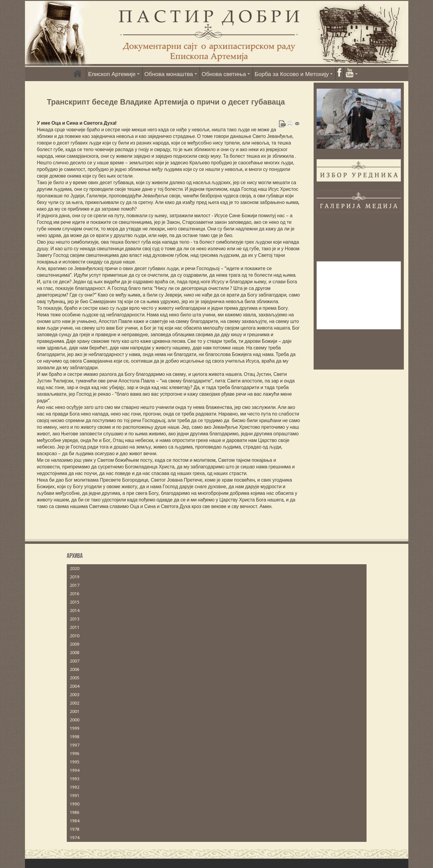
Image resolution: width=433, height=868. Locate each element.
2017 (75, 585)
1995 (75, 762)
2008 (75, 653)
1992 (75, 787)
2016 (75, 594)
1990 (75, 804)
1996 (75, 754)
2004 (75, 686)
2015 (75, 602)
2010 (75, 636)
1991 (75, 796)
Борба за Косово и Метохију (292, 74)
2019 (75, 577)
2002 (75, 703)
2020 (75, 568)
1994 (75, 770)
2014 (75, 611)
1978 (75, 829)
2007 (75, 661)
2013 (75, 619)
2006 (75, 669)
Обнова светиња (224, 74)
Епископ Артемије (112, 74)
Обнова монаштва (169, 74)
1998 (75, 737)
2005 (75, 678)
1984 (75, 821)
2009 (75, 644)
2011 (75, 627)
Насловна (78, 73)
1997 (75, 745)
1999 (75, 728)
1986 (75, 812)
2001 (75, 711)
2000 (75, 720)
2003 (75, 695)
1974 (75, 838)
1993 (75, 779)
